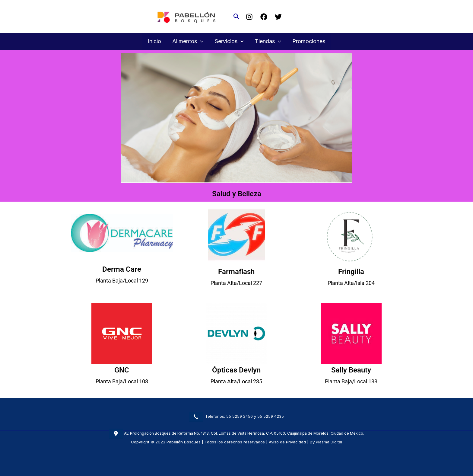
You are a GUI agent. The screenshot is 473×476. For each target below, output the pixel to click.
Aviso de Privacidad (287, 442)
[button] (237, 17)
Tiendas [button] (267, 41)
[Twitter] (278, 17)
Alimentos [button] (188, 41)
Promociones (308, 41)
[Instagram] (249, 17)
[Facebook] (264, 17)
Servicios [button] (229, 41)
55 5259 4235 (271, 416)
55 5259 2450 (240, 416)
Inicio (155, 41)
